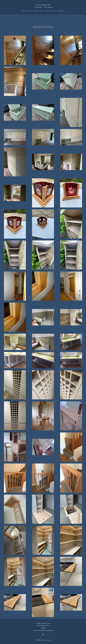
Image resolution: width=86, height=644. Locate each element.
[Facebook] (43, 634)
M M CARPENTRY (43, 5)
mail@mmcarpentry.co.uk (43, 623)
